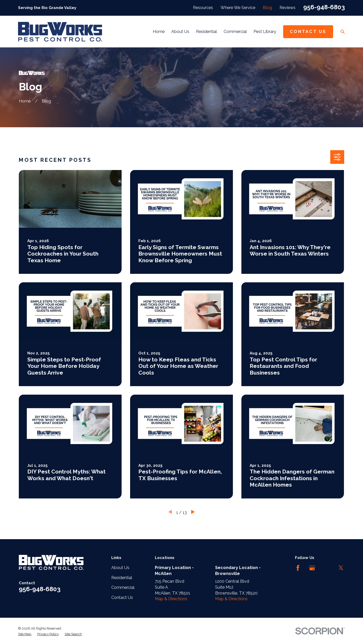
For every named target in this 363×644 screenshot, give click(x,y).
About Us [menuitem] (180, 32)
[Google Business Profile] (312, 568)
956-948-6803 (324, 7)
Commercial (123, 587)
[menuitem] (25, 634)
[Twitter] (341, 568)
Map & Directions (171, 599)
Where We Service (238, 8)
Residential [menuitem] (206, 32)
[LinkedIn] (327, 568)
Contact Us (308, 32)
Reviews (288, 8)
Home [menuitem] (159, 32)
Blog (267, 8)
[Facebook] (298, 568)
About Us (120, 568)
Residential (122, 578)
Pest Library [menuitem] (265, 32)
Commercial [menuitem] (235, 32)
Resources (203, 8)
